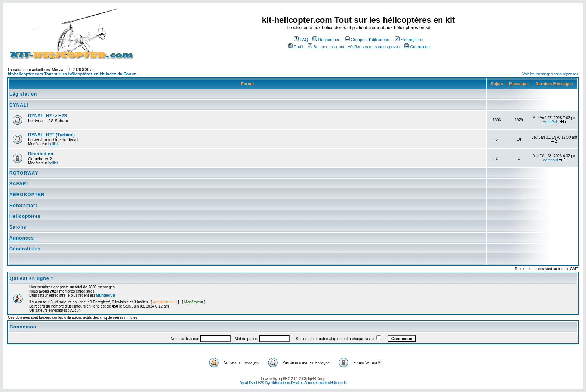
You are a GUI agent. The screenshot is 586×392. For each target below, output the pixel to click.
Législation (23, 94)
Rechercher (326, 40)
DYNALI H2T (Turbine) (51, 135)
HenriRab (550, 122)
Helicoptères (25, 216)
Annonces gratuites (317, 383)
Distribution (41, 154)
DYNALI (19, 105)
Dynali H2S (256, 383)
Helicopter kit (338, 383)
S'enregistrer (409, 40)
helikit (53, 144)
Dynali (244, 383)
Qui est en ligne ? (32, 278)
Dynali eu (297, 383)
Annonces (22, 238)
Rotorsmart (23, 206)
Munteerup (106, 295)
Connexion (417, 47)
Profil (296, 47)
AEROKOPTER (27, 195)
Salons (18, 227)
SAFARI (19, 184)
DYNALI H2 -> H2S (47, 116)
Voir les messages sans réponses (550, 74)
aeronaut (550, 160)
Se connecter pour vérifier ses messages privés (354, 47)
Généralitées (25, 249)
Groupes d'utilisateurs (368, 40)
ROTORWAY (24, 173)
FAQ (301, 40)
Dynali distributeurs (277, 383)
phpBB (282, 379)
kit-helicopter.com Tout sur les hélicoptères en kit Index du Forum (72, 74)
